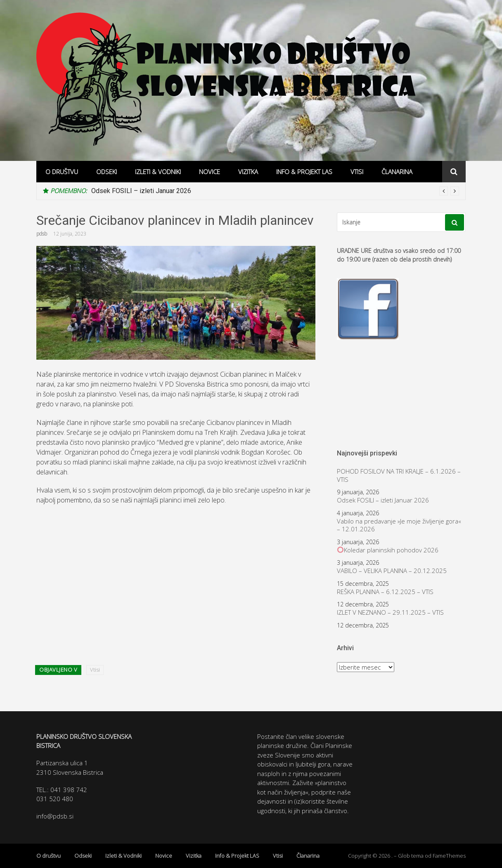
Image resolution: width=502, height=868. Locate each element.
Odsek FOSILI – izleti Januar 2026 (141, 191)
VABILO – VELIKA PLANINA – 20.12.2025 (392, 571)
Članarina (397, 172)
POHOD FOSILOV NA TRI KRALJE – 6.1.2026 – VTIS (399, 475)
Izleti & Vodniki (158, 172)
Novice (210, 172)
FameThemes (449, 856)
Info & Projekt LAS (304, 172)
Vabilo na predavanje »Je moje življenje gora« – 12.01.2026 (399, 525)
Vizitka (248, 172)
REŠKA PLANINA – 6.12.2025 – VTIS (385, 592)
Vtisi (357, 172)
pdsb (42, 234)
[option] (275, 191)
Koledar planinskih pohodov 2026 (388, 550)
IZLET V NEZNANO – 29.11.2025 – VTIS (390, 612)
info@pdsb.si (55, 816)
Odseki (107, 172)
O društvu (62, 172)
